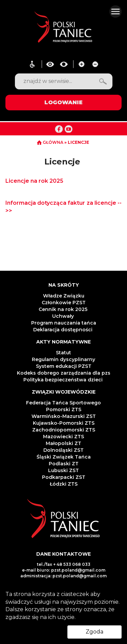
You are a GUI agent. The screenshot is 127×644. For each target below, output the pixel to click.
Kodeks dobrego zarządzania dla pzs (64, 373)
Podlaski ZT (64, 464)
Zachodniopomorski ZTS (64, 430)
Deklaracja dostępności (63, 330)
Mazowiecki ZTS (63, 437)
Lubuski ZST (63, 470)
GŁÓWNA (51, 142)
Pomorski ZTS (64, 409)
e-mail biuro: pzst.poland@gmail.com (64, 570)
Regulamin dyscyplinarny (63, 359)
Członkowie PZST (64, 303)
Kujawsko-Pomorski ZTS (64, 423)
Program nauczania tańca (64, 323)
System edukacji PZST (64, 366)
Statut (63, 353)
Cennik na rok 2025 (64, 309)
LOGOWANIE (63, 102)
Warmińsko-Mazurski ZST (64, 416)
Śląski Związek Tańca (64, 457)
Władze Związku (64, 296)
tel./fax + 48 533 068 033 (64, 564)
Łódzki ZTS (64, 484)
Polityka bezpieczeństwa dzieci (64, 380)
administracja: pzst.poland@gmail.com (63, 576)
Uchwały (64, 316)
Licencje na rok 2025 (34, 181)
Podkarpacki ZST (64, 477)
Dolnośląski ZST (63, 450)
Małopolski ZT (63, 443)
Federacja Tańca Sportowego (63, 403)
